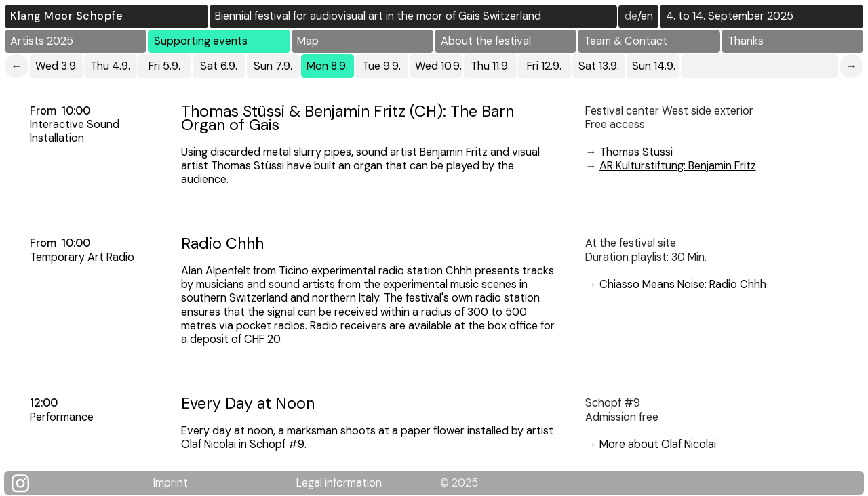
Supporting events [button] (201, 41)
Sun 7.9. (273, 66)
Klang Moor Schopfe (66, 16)
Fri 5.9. (164, 66)
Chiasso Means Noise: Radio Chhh (683, 284)
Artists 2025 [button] (42, 41)
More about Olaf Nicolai (658, 444)
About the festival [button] (486, 41)
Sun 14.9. (654, 66)
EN (647, 16)
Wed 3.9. (57, 66)
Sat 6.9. (219, 66)
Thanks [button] (746, 41)
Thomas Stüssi (636, 152)
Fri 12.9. (544, 66)
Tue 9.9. (381, 66)
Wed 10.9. (438, 66)
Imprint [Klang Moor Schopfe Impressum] (171, 483)
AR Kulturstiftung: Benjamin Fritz (678, 166)
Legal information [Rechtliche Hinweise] (339, 483)
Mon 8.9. (327, 66)
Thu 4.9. (110, 66)
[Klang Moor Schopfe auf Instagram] (29, 483)
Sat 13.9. (599, 66)
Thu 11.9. (490, 66)
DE (631, 16)
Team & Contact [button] (626, 41)
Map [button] (308, 41)
